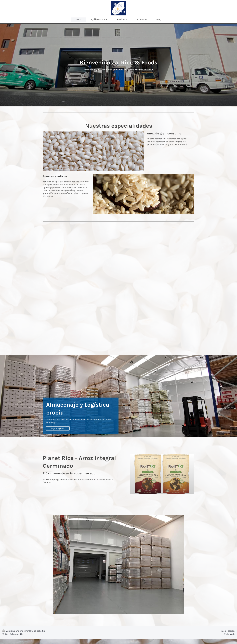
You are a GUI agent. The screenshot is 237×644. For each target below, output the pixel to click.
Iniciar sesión (228, 631)
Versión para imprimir (16, 631)
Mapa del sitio (38, 631)
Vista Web (229, 634)
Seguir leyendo (58, 428)
